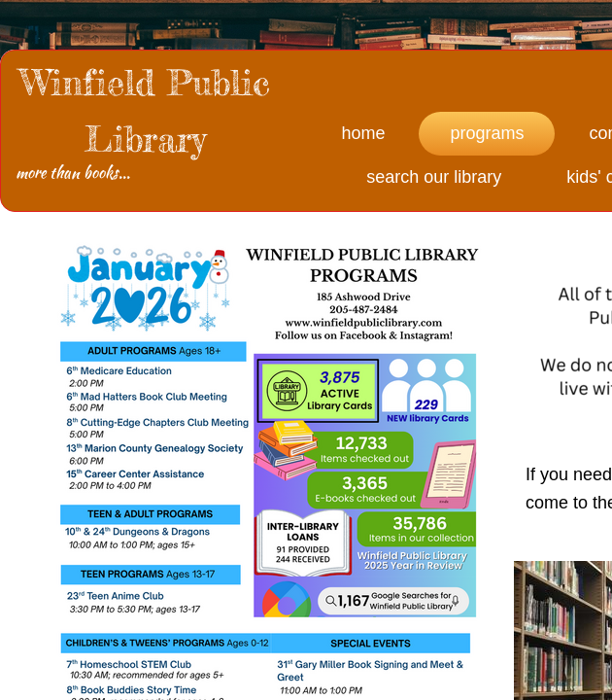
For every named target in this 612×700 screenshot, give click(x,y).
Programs (487, 133)
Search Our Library (434, 177)
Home (363, 133)
